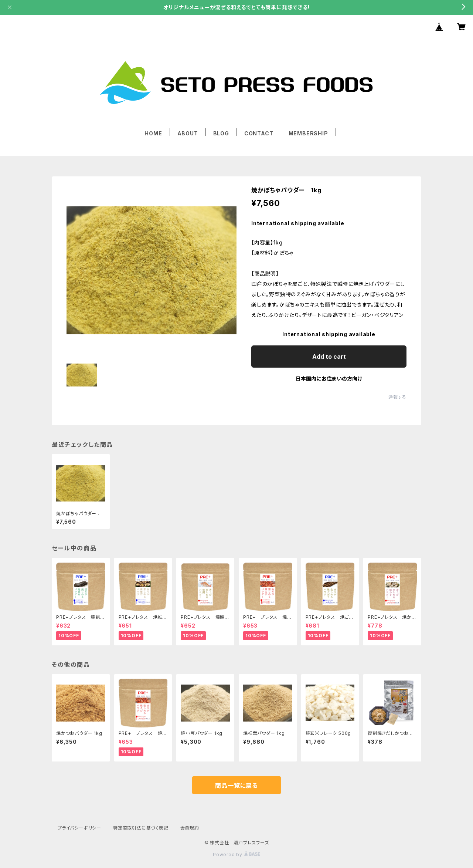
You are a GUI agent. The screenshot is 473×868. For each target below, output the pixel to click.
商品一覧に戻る (236, 786)
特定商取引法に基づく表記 (141, 828)
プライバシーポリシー (79, 828)
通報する (397, 397)
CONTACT (259, 133)
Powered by (236, 855)
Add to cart (329, 357)
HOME (153, 133)
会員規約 (190, 828)
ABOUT (188, 133)
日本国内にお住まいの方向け (329, 379)
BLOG (221, 133)
